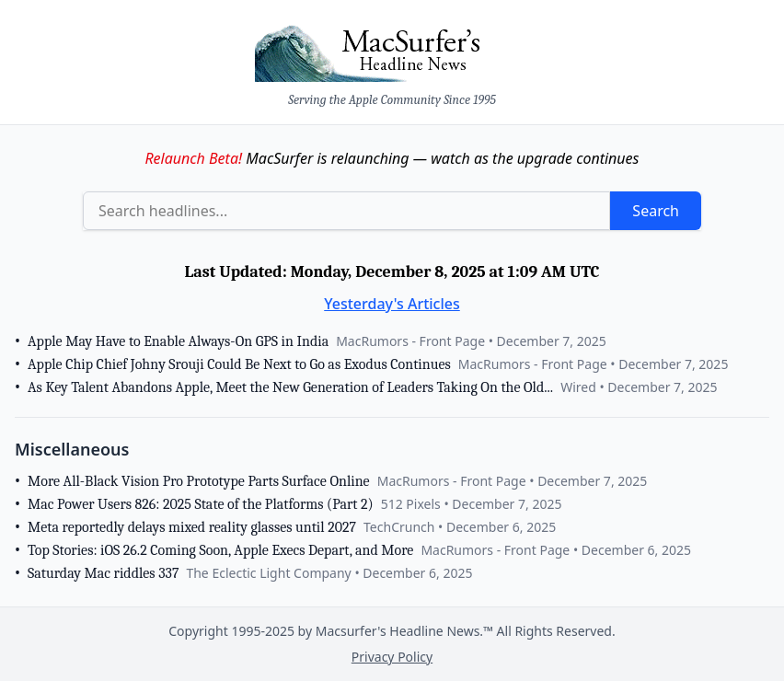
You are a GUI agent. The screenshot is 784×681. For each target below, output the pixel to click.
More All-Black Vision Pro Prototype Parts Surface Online (199, 481)
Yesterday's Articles (392, 304)
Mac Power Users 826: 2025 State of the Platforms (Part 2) (201, 504)
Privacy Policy (392, 657)
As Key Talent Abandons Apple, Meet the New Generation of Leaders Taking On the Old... (290, 387)
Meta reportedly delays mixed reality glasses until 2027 (192, 527)
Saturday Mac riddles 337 (103, 573)
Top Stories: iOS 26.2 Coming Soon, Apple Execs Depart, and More (220, 550)
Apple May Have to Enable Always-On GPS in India (178, 341)
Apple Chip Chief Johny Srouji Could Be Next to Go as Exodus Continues (239, 364)
